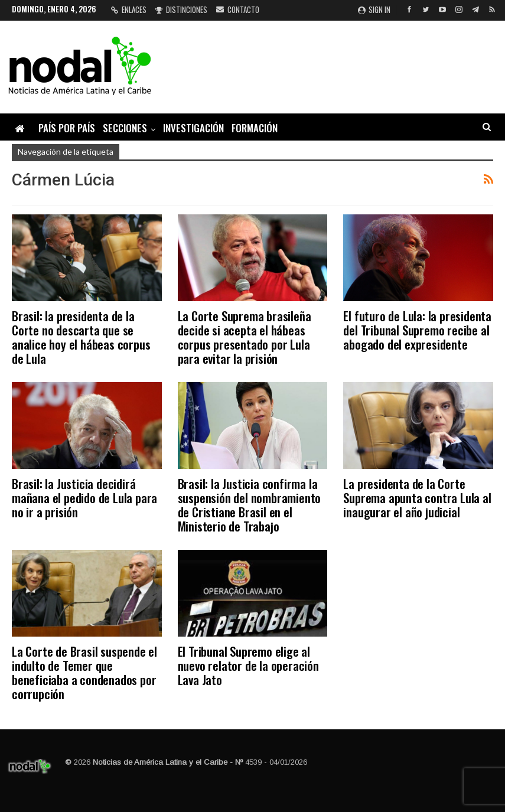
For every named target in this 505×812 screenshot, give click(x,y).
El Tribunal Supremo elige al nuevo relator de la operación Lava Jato (248, 665)
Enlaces (129, 9)
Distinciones (181, 9)
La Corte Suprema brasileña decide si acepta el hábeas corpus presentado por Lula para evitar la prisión (245, 337)
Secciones (125, 128)
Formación (255, 128)
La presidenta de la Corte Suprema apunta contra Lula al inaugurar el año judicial (417, 498)
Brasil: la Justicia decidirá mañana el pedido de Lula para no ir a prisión (84, 498)
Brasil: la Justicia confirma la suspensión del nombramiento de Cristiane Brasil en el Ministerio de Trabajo (250, 505)
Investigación (193, 128)
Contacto (238, 9)
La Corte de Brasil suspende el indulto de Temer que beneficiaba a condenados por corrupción (84, 672)
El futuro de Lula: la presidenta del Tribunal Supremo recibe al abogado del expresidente (417, 330)
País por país (67, 128)
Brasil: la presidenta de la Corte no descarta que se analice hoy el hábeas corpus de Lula (81, 337)
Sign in (374, 9)
